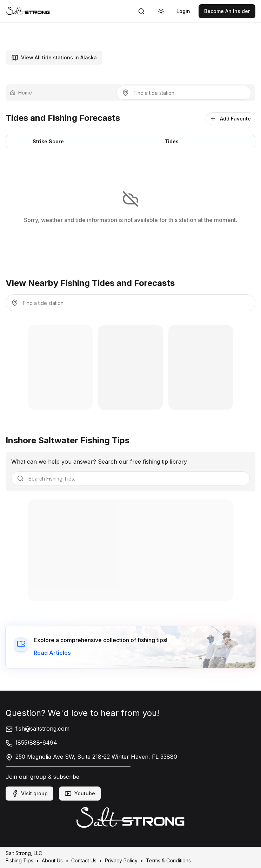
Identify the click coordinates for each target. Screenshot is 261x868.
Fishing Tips (19, 860)
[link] (28, 11)
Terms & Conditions (168, 860)
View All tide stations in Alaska (54, 58)
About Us (52, 860)
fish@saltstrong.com (38, 729)
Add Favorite (230, 119)
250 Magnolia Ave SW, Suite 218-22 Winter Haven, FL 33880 (91, 757)
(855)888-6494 (31, 743)
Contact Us (84, 860)
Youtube (80, 794)
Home (21, 93)
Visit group (29, 794)
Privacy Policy (121, 860)
